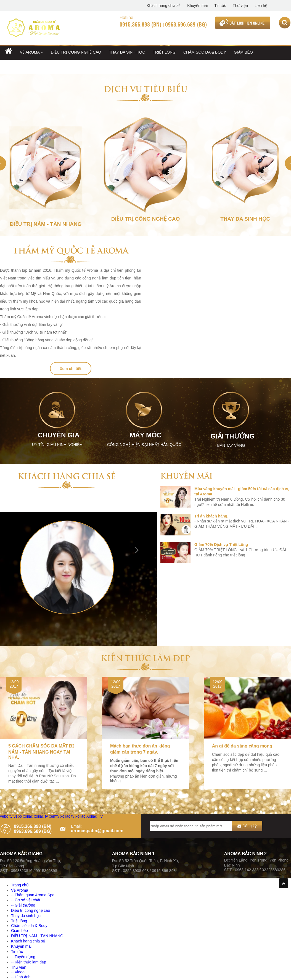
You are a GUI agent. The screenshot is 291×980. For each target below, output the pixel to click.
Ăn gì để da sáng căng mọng (242, 746)
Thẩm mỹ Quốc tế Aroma (71, 250)
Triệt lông (164, 52)
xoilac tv (41, 816)
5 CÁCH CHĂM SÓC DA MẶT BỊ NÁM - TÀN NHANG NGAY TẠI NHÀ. (41, 752)
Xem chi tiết (71, 369)
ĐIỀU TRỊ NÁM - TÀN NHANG (31, 67)
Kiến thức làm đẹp (145, 657)
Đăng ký (247, 826)
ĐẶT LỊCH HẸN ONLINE (247, 23)
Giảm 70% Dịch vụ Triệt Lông (221, 545)
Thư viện (240, 6)
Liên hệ (261, 6)
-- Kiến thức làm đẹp (29, 962)
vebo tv (6, 816)
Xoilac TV (95, 816)
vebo (18, 816)
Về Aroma (31, 52)
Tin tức (220, 6)
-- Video (18, 972)
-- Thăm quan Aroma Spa (33, 895)
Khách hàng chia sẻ (164, 6)
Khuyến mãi (197, 6)
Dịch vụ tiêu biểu (146, 88)
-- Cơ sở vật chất (26, 900)
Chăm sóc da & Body (205, 52)
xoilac (28, 816)
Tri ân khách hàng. (211, 516)
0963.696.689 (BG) (186, 24)
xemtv (54, 816)
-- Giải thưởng (23, 905)
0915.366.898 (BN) (141, 24)
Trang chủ (20, 885)
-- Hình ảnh (21, 977)
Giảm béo (243, 52)
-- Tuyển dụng (23, 957)
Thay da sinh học (127, 52)
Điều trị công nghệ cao (76, 52)
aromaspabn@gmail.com (97, 831)
